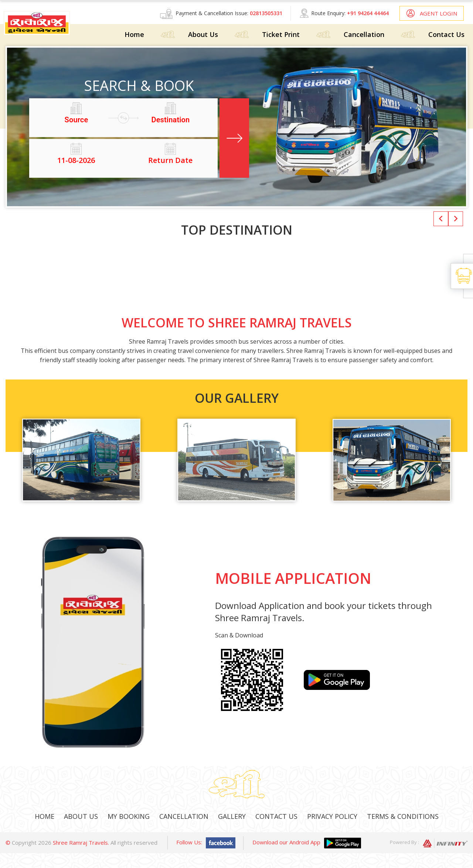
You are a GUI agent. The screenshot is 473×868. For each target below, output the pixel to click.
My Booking (129, 816)
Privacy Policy (332, 816)
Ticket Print (281, 34)
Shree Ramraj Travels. (81, 843)
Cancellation (364, 34)
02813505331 (266, 13)
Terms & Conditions (403, 816)
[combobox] (76, 120)
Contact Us (446, 34)
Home (134, 34)
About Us (203, 34)
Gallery (232, 816)
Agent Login (438, 13)
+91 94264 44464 (368, 13)
